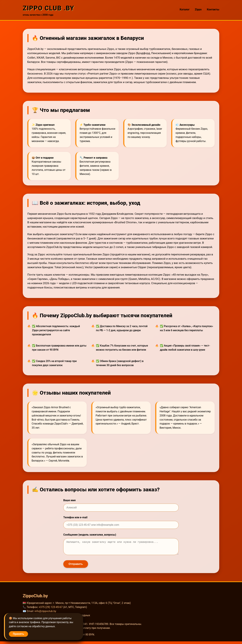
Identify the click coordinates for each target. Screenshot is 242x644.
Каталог (185, 9)
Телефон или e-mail (75, 517)
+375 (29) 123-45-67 (51, 610)
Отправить (76, 567)
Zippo (198, 9)
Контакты (213, 9)
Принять (18, 634)
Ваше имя (69, 500)
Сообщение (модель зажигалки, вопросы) (90, 535)
